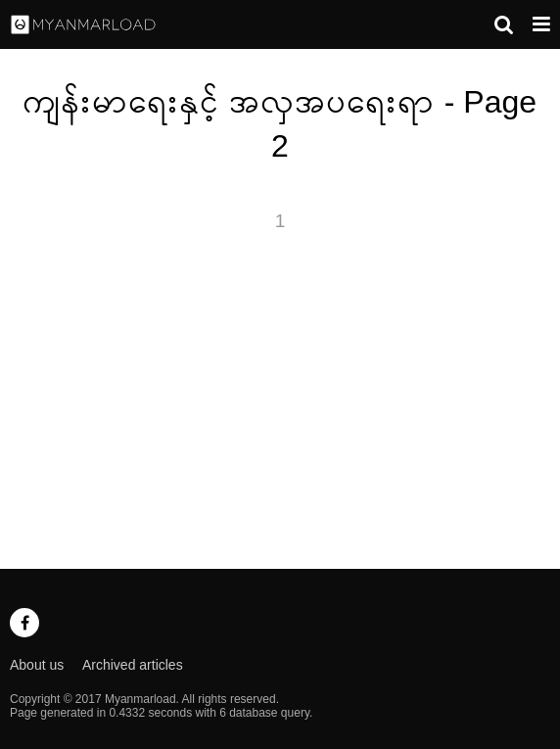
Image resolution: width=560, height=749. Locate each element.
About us (37, 665)
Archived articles (133, 665)
